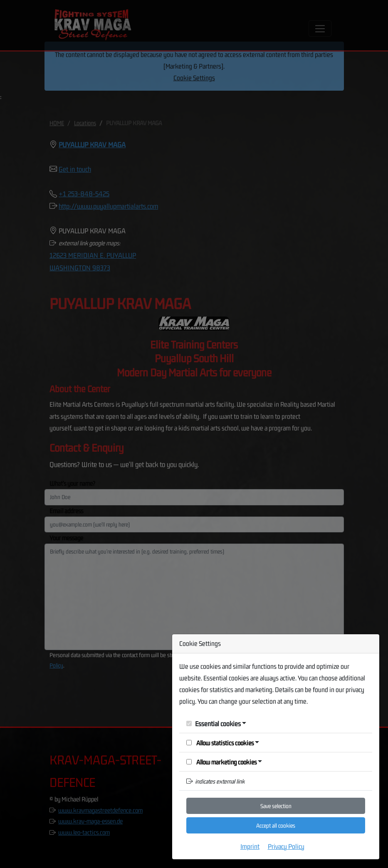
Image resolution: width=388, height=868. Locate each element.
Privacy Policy (286, 846)
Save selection (276, 806)
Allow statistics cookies (220, 743)
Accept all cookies (276, 826)
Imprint (250, 846)
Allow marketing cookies (221, 762)
